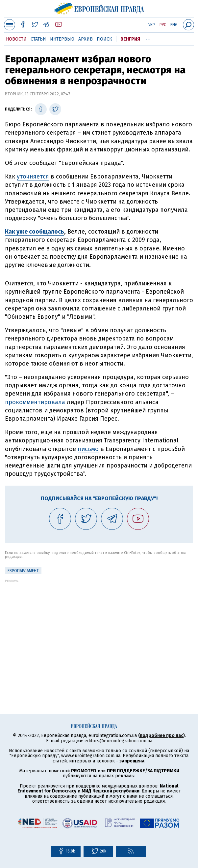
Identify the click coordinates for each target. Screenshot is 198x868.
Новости (16, 39)
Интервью (62, 39)
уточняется (33, 177)
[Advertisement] (99, 628)
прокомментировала (35, 402)
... (148, 38)
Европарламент (23, 571)
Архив (86, 39)
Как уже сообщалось (35, 232)
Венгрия (130, 39)
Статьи (38, 39)
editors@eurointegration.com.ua (118, 741)
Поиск (104, 39)
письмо (88, 449)
